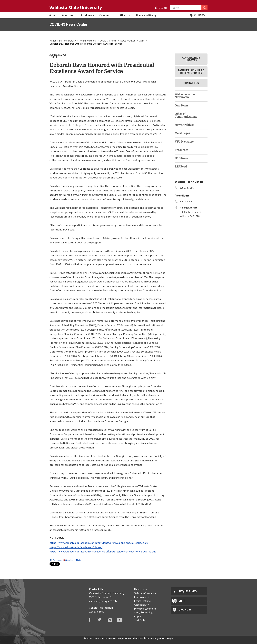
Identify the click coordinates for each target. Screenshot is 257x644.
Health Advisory (88, 41)
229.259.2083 (187, 202)
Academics (87, 15)
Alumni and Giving (146, 15)
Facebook (57, 560)
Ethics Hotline (142, 601)
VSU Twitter (102, 620)
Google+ (69, 560)
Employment (142, 597)
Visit (182, 601)
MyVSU (163, 8)
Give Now (185, 610)
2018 (142, 41)
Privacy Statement (145, 609)
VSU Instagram (112, 620)
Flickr (79, 560)
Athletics (125, 15)
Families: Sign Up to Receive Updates (191, 72)
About (53, 15)
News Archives (128, 41)
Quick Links (197, 15)
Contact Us (191, 83)
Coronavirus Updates (191, 59)
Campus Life (107, 15)
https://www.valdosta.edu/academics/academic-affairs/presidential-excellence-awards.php (103, 551)
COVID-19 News (108, 41)
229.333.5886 (187, 188)
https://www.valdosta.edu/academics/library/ (76, 547)
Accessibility (141, 605)
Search (204, 8)
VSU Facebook (91, 620)
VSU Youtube (122, 620)
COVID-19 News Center (68, 25)
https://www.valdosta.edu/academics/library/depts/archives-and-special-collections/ (99, 543)
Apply (138, 616)
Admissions (69, 15)
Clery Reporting (143, 612)
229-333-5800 (97, 612)
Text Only (140, 620)
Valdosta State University (76, 8)
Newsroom (140, 589)
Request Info (188, 591)
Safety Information (145, 593)
